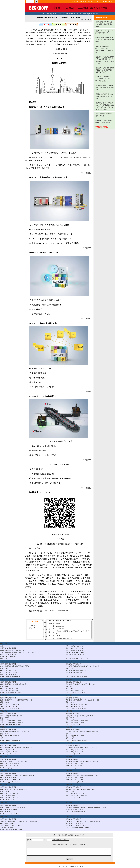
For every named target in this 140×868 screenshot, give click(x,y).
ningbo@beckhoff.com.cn (13, 740)
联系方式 (96, 14)
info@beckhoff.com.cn (12, 657)
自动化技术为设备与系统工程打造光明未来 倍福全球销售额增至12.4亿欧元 (105, 70)
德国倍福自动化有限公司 (63, 621)
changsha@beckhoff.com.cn (14, 768)
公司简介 (48, 14)
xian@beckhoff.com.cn (12, 800)
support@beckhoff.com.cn (76, 654)
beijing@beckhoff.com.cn (13, 677)
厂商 (100, 2)
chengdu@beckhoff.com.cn (14, 693)
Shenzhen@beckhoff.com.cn (79, 740)
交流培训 (85, 14)
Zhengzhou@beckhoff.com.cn (79, 782)
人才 (103, 2)
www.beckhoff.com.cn (11, 654)
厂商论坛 (89, 2)
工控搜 (80, 2)
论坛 (84, 2)
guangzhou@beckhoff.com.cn (79, 677)
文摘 (106, 2)
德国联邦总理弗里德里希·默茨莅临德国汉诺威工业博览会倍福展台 (105, 24)
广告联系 (80, 866)
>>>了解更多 (85, 173)
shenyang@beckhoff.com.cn (14, 708)
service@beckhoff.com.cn (76, 652)
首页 (73, 2)
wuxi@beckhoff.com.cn (77, 754)
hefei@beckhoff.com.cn (77, 724)
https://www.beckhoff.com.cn (56, 611)
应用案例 (72, 14)
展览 (112, 2)
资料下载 (79, 14)
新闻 (77, 2)
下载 (109, 2)
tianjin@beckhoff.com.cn (78, 812)
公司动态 (55, 14)
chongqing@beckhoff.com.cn (14, 782)
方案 (97, 2)
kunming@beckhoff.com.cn (13, 814)
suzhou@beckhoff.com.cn (78, 768)
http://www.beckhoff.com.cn (64, 638)
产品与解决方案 (63, 14)
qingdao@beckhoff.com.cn (13, 724)
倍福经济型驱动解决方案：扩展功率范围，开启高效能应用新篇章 (105, 40)
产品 (93, 2)
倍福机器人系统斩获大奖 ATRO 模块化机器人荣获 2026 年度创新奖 (103, 79)
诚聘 (90, 14)
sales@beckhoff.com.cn (76, 650)
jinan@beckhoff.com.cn (77, 798)
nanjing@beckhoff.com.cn (13, 754)
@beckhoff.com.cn (80, 693)
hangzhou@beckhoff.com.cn (79, 708)
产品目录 (32, 628)
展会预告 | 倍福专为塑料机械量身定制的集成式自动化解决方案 (105, 88)
